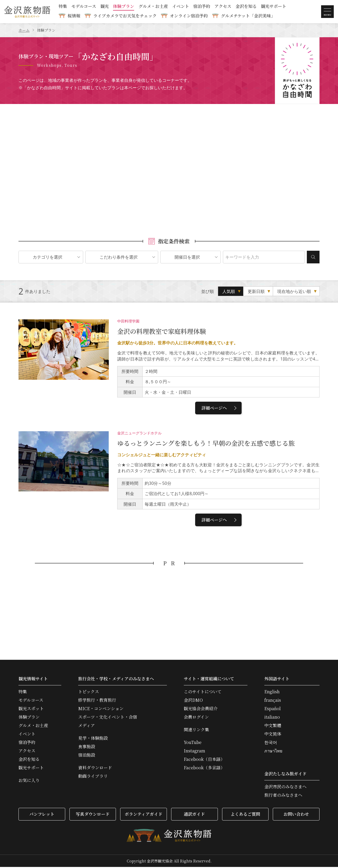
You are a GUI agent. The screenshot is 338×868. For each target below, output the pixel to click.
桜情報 (74, 16)
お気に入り (29, 781)
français (273, 701)
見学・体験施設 (93, 739)
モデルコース (84, 7)
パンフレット (42, 815)
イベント (181, 7)
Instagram (194, 752)
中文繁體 (273, 727)
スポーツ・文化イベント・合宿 (108, 718)
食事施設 (87, 748)
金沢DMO (193, 701)
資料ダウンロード (95, 769)
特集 (63, 7)
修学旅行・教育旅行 (97, 701)
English (272, 693)
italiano (272, 718)
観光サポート (274, 7)
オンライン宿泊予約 (189, 16)
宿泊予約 (202, 7)
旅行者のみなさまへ (283, 796)
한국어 (271, 743)
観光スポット (31, 710)
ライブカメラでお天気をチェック (125, 16)
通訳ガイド (194, 815)
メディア (86, 727)
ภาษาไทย (273, 752)
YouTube (193, 743)
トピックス (89, 693)
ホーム (24, 30)
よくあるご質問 (245, 815)
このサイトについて (203, 693)
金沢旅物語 (27, 12)
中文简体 (273, 735)
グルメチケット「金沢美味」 (248, 16)
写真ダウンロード (93, 815)
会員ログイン (196, 718)
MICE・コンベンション (101, 710)
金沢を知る (246, 7)
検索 (313, 258)
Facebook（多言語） (204, 769)
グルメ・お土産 (153, 7)
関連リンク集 (196, 731)
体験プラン (124, 7)
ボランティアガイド (144, 815)
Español (273, 710)
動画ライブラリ (93, 777)
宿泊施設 (87, 756)
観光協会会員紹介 (201, 710)
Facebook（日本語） (204, 760)
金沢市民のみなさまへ (285, 788)
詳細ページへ (220, 409)
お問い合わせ (296, 815)
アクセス (223, 7)
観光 (105, 7)
